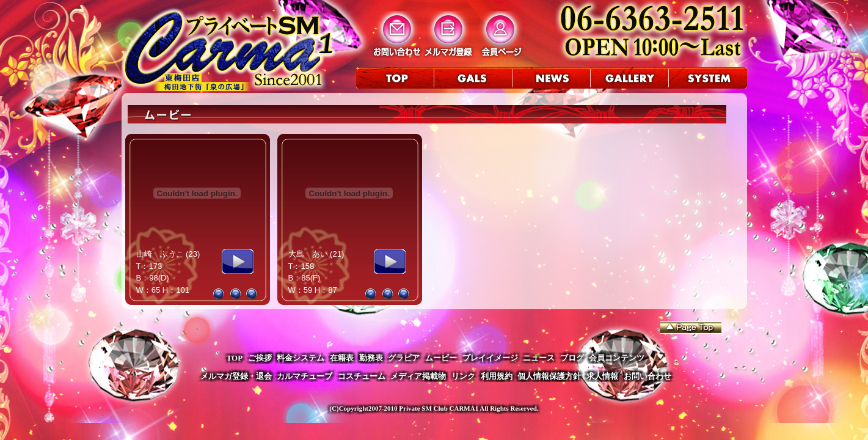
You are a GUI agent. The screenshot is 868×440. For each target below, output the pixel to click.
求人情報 (602, 376)
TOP (235, 358)
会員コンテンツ (617, 358)
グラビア (404, 358)
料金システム (301, 358)
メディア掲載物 (418, 376)
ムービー (441, 358)
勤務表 (371, 358)
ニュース (539, 358)
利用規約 (497, 376)
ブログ (572, 358)
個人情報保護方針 (549, 376)
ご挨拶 (260, 358)
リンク (463, 376)
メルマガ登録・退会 (236, 376)
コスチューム (362, 376)
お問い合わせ (647, 376)
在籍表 (342, 358)
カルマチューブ (305, 376)
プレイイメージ (490, 358)
